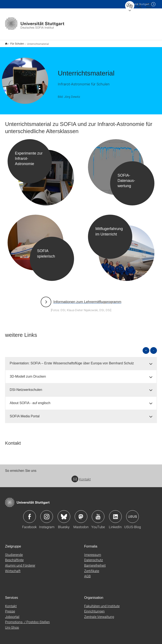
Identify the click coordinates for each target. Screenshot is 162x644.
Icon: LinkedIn (115, 514)
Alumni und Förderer (20, 563)
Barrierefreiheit (95, 563)
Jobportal (12, 614)
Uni (138, 4)
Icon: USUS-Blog (132, 514)
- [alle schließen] (154, 348)
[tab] (81, 361)
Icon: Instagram (47, 514)
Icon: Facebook (30, 514)
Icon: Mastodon (81, 514)
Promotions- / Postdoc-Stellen (27, 619)
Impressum (93, 552)
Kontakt (81, 476)
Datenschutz (94, 557)
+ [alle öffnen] (146, 348)
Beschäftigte (14, 557)
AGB (87, 573)
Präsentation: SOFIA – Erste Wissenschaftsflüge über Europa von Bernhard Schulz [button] (72, 360)
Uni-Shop (12, 625)
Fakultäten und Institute (102, 603)
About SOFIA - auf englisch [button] (30, 400)
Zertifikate (92, 568)
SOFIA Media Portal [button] (25, 413)
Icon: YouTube (98, 514)
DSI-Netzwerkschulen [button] (26, 387)
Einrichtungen (94, 608)
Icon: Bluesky (64, 514)
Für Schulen (15, 42)
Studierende (14, 552)
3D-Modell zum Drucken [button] (28, 374)
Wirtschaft (13, 568)
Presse (10, 608)
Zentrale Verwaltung (99, 614)
